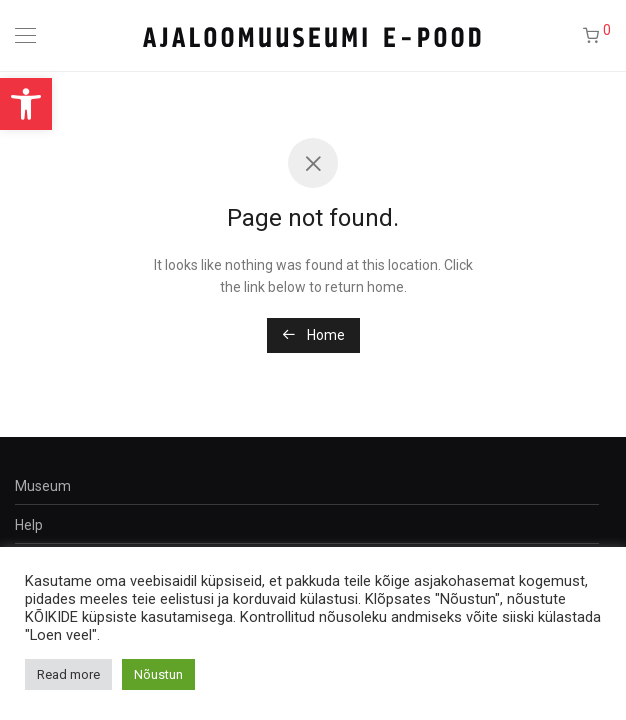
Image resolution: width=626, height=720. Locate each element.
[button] (26, 104)
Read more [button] (68, 674)
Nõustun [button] (158, 674)
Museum (43, 486)
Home (313, 335)
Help (29, 525)
